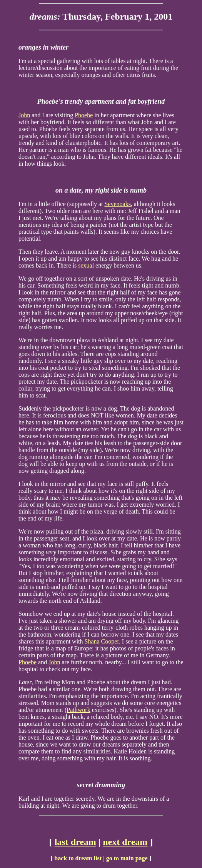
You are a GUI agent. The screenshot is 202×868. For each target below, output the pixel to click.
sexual (86, 265)
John (24, 115)
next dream (125, 842)
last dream (75, 842)
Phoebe (84, 115)
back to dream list (78, 858)
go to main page (127, 858)
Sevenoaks (117, 204)
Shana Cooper (102, 641)
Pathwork (78, 710)
